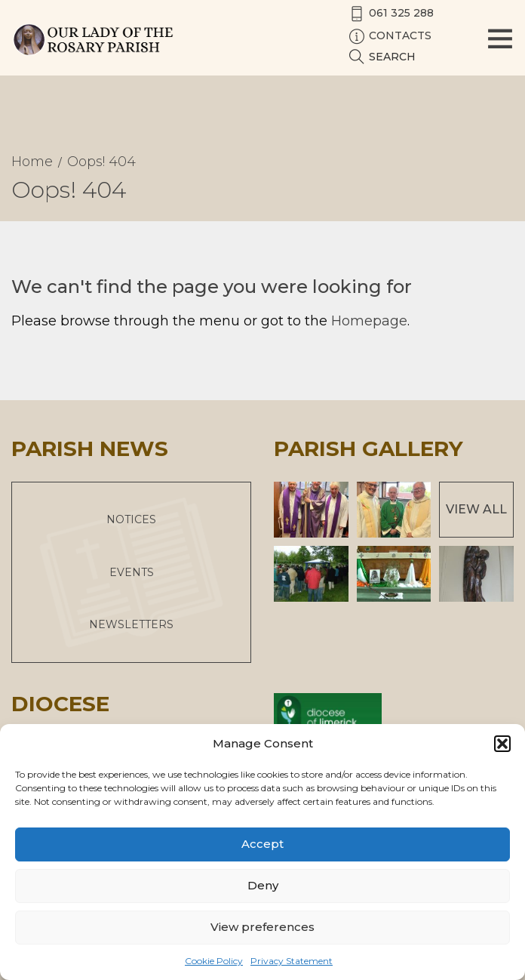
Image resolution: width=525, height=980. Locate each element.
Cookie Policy (214, 961)
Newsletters (131, 624)
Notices (131, 519)
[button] (502, 744)
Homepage (369, 321)
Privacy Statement (292, 961)
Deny (263, 885)
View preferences (262, 927)
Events (132, 572)
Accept (262, 844)
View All (476, 509)
